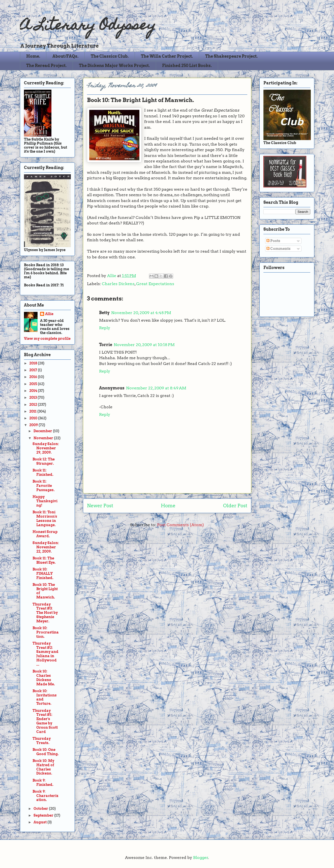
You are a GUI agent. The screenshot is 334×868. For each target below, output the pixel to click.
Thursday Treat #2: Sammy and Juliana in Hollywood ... (45, 654)
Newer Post (100, 506)
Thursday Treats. (42, 741)
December (43, 431)
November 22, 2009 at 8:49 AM (156, 388)
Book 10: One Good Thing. (46, 752)
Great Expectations (155, 284)
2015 (34, 384)
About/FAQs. (65, 56)
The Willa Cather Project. (167, 56)
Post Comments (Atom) (180, 525)
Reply (105, 328)
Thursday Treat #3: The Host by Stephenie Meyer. (45, 613)
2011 (33, 411)
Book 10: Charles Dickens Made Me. (44, 678)
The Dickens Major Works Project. (114, 66)
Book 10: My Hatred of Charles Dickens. (43, 767)
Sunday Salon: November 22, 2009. (46, 547)
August (40, 822)
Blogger (201, 858)
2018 (34, 363)
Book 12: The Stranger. (44, 461)
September (44, 815)
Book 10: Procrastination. (46, 632)
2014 (34, 391)
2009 (34, 425)
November (44, 438)
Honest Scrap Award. (45, 534)
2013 (33, 397)
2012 (34, 405)
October (41, 809)
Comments (279, 249)
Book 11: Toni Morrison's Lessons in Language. (45, 518)
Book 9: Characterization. (45, 796)
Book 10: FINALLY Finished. (43, 574)
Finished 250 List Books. (187, 66)
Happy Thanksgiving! (45, 501)
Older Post (235, 506)
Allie (112, 276)
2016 (34, 377)
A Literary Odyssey (88, 27)
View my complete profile (47, 339)
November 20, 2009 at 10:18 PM (144, 345)
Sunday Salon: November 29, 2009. (46, 448)
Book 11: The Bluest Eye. (44, 560)
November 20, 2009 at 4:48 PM (141, 313)
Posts (273, 241)
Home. (33, 56)
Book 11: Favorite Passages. (44, 486)
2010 (34, 418)
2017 (34, 370)
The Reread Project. (46, 66)
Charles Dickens (118, 284)
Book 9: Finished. (43, 782)
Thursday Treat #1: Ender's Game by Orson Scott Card (45, 721)
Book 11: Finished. (43, 472)
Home (168, 506)
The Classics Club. (110, 56)
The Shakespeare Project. (231, 56)
